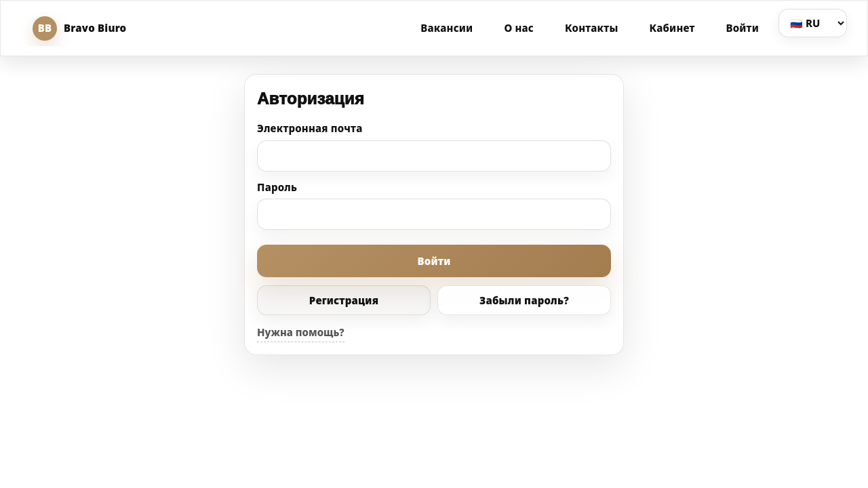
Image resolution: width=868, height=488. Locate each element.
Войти (743, 28)
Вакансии (447, 28)
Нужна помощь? (301, 332)
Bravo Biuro (79, 28)
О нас (519, 28)
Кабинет (672, 28)
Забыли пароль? (524, 300)
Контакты (591, 28)
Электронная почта (310, 128)
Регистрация (344, 300)
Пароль (277, 187)
